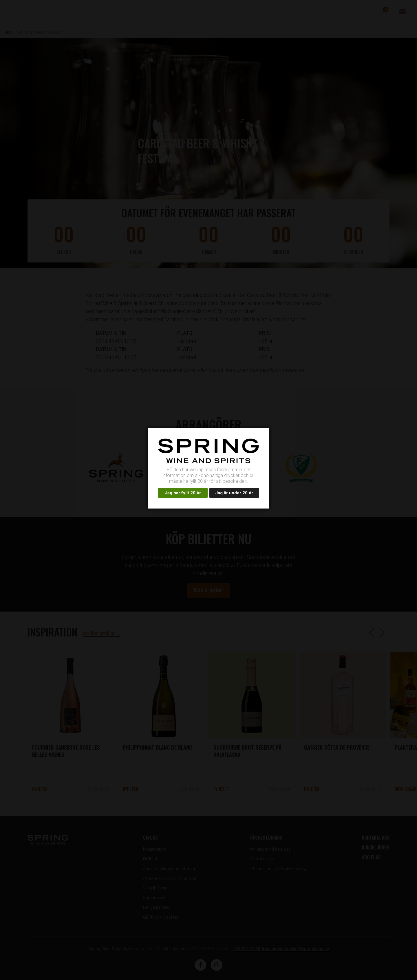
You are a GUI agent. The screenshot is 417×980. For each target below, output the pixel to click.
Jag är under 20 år (234, 493)
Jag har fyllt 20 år (183, 493)
